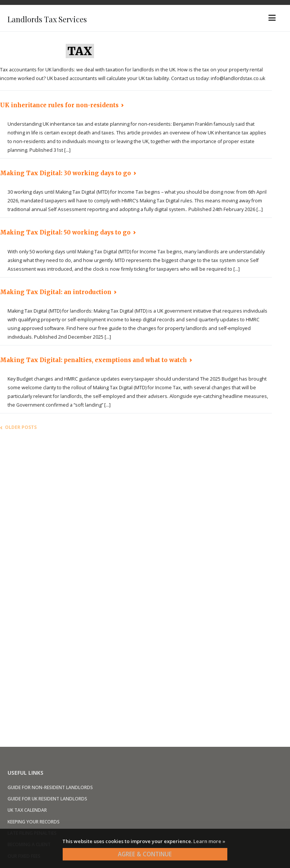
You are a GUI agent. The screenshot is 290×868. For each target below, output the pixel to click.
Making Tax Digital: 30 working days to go (66, 173)
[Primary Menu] (272, 18)
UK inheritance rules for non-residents (59, 105)
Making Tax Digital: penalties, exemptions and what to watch (93, 360)
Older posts (21, 427)
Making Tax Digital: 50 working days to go (65, 232)
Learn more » (209, 841)
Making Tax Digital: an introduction (56, 292)
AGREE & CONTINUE (145, 854)
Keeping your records (34, 822)
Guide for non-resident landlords (50, 787)
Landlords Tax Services (66, 18)
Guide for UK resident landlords (47, 799)
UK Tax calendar (27, 810)
